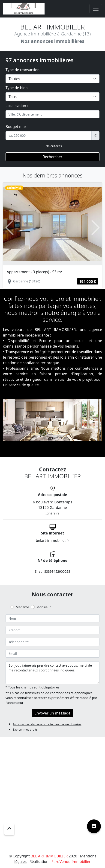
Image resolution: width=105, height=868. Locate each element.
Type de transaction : (24, 70)
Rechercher (52, 157)
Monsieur (44, 607)
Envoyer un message (52, 713)
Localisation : (17, 106)
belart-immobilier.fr (52, 540)
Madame (22, 607)
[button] (9, 228)
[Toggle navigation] (96, 9)
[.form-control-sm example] (49, 136)
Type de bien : (18, 88)
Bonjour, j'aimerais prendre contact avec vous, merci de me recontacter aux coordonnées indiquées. (52, 673)
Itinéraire (52, 513)
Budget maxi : (18, 127)
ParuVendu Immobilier (71, 862)
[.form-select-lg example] (52, 79)
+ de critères (52, 146)
